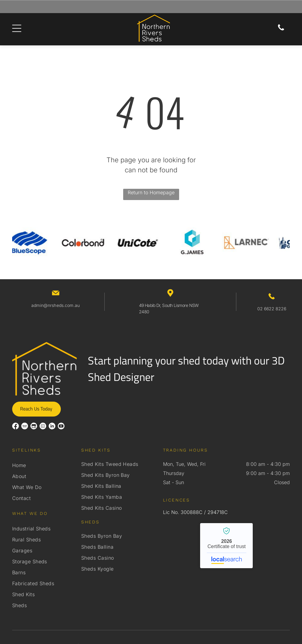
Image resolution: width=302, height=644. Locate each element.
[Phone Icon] (281, 30)
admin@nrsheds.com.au (56, 305)
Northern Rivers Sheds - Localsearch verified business (226, 546)
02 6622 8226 (272, 309)
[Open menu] (17, 28)
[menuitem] (44, 465)
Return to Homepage (151, 192)
